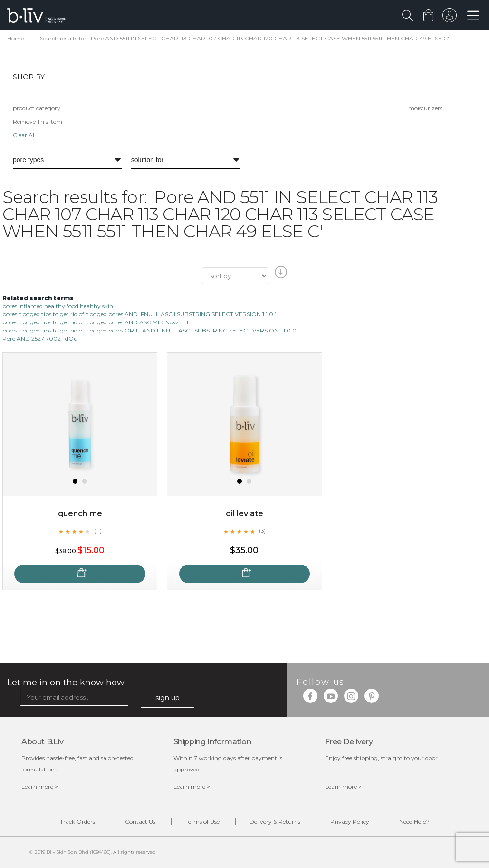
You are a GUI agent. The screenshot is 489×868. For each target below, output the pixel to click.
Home (15, 38)
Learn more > (40, 786)
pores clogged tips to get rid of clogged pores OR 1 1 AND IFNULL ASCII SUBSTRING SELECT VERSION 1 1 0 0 (149, 330)
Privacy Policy (350, 822)
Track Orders (77, 822)
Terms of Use (202, 822)
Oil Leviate (244, 513)
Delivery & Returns (275, 822)
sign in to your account (450, 18)
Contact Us (140, 822)
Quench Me (80, 513)
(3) (262, 531)
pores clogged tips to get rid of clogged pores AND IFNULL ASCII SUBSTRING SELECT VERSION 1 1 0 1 (139, 314)
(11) (98, 531)
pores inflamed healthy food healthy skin (58, 306)
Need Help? (414, 822)
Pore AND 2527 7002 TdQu (40, 338)
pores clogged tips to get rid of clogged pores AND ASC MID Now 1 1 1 (95, 322)
